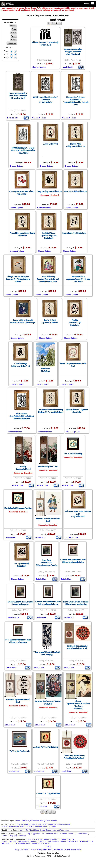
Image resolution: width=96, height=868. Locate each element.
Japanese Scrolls (67, 841)
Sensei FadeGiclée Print (45, 370)
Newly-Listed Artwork (48, 821)
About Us (24, 830)
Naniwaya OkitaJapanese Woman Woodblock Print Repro (78, 279)
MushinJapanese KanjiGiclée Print (75, 323)
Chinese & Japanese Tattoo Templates (41, 826)
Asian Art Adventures (61, 830)
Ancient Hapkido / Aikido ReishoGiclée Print (22, 234)
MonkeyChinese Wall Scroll (23, 468)
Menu (89, 4)
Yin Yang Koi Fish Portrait (19, 751)
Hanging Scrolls (68, 839)
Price (14, 29)
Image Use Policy (22, 850)
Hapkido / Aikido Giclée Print (75, 191)
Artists (13, 33)
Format (13, 26)
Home (18, 821)
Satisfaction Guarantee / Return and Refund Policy (62, 850)
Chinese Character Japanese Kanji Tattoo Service (45, 44)
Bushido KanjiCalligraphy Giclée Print (75, 145)
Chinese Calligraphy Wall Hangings (15, 841)
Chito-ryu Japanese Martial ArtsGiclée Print (22, 193)
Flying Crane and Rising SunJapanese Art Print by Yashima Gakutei (18, 279)
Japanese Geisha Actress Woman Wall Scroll (48, 703)
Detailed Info (67, 67)
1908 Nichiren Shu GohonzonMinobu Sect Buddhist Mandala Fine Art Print (23, 150)
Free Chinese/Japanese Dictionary (76, 834)
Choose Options (39, 67)
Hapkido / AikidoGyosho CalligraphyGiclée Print (49, 236)
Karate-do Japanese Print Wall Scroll (18, 701)
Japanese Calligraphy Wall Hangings (45, 841)
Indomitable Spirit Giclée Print (74, 233)
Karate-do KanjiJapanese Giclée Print (50, 321)
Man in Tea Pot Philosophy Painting (18, 508)
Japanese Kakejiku (35, 839)
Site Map (48, 847)
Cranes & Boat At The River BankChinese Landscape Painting (73, 561)
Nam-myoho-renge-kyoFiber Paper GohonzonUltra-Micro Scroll (18, 96)
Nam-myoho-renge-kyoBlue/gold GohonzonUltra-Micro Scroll (73, 52)
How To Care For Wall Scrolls (13, 826)
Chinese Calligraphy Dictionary (14, 836)
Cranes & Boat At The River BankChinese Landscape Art (20, 603)
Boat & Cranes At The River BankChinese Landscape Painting (76, 603)
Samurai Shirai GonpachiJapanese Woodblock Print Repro (23, 321)
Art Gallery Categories (30, 821)
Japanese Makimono (52, 839)
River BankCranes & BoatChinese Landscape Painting (47, 563)
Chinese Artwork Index (84, 841)
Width (14, 36)
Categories (12, 43)
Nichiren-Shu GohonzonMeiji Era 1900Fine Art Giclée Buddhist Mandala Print (76, 101)
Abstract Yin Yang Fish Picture (48, 794)
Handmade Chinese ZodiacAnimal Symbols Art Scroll (77, 647)
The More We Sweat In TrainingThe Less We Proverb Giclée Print (51, 411)
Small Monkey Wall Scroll (48, 467)
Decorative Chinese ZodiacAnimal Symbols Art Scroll (74, 757)
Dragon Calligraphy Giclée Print (49, 191)
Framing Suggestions (32, 834)
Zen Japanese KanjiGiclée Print (22, 565)
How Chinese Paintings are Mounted (57, 824)
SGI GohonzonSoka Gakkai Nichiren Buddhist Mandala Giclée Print (22, 416)
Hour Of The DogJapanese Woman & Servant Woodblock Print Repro (48, 279)
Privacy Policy (35, 850)
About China (34, 830)
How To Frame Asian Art (51, 834)
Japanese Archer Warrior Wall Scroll (48, 520)
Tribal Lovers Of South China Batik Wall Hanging (47, 654)
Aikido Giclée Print (50, 144)
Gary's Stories (46, 830)
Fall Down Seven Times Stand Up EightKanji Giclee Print (78, 514)
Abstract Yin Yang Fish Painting (46, 747)
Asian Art (5, 843)
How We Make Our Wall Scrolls (29, 824)
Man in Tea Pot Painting (73, 454)
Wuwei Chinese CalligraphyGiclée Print (77, 411)
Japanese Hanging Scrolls (20, 843)
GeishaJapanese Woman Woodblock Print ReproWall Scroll (78, 705)
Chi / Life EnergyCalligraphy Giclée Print (20, 365)
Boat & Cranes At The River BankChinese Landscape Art (18, 641)
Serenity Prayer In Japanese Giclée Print (73, 365)
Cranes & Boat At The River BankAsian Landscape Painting (48, 603)
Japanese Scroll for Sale (41, 843)
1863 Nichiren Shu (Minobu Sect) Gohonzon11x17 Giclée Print (45, 100)
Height (13, 40)
